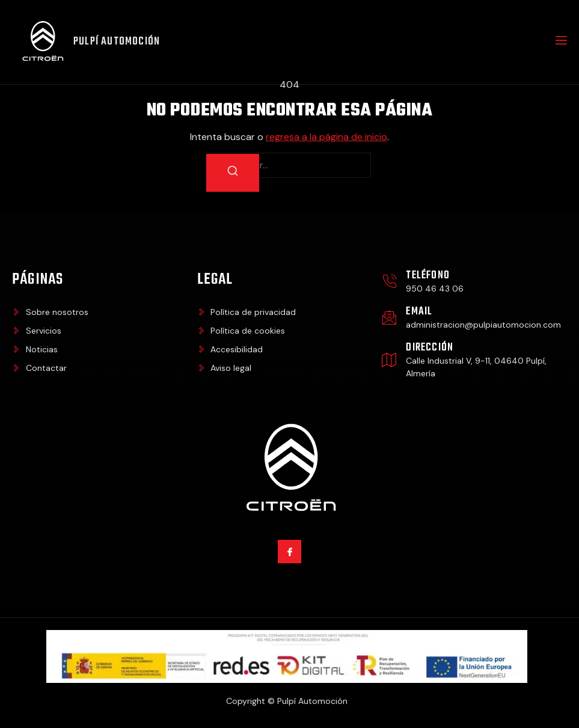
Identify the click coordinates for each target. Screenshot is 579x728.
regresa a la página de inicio (326, 137)
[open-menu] (560, 42)
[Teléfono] (389, 282)
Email (419, 312)
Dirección (430, 348)
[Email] (389, 318)
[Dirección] (389, 360)
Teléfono (428, 276)
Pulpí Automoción (117, 42)
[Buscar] (233, 173)
